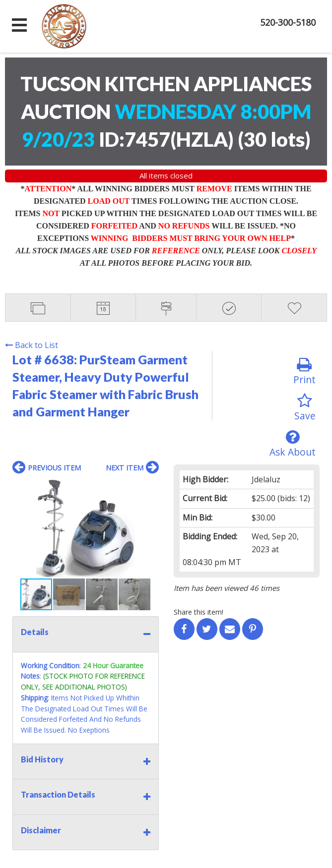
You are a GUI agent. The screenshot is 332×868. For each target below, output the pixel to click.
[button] (150, 489)
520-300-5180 (288, 22)
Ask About (293, 444)
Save (305, 408)
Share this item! (199, 612)
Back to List (32, 345)
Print (304, 372)
